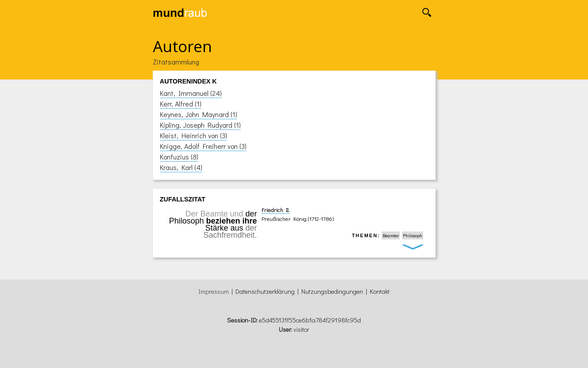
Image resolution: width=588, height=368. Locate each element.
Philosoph (413, 235)
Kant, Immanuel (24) (191, 93)
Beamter (391, 235)
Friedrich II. (276, 210)
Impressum (214, 291)
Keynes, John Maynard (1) (199, 114)
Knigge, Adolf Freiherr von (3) (203, 146)
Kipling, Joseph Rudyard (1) (200, 125)
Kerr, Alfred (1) (181, 104)
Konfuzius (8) (179, 157)
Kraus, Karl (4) (181, 167)
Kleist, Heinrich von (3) (193, 135)
